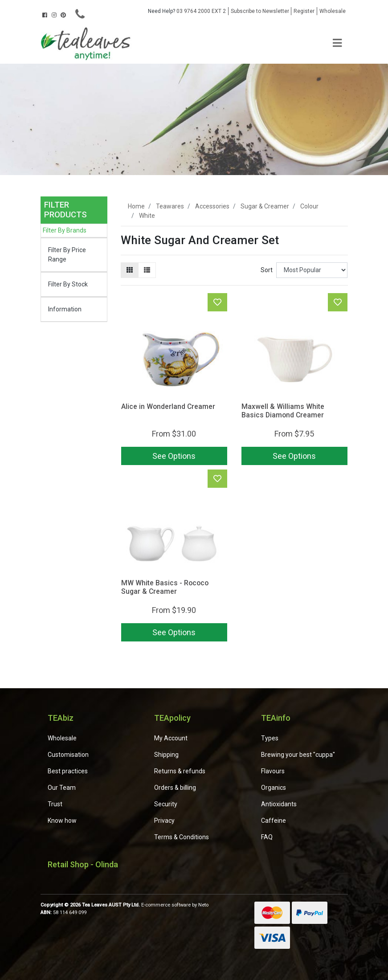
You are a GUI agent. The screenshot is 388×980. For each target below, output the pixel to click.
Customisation (68, 755)
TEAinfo (276, 718)
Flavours (273, 771)
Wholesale (333, 11)
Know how (62, 821)
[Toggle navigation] (337, 43)
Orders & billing (175, 788)
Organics (274, 788)
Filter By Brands (65, 230)
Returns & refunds (180, 771)
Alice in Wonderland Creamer (168, 406)
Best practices (68, 771)
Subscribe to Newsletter (260, 11)
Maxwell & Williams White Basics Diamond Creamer (283, 411)
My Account (171, 738)
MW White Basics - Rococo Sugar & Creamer (165, 587)
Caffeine (274, 821)
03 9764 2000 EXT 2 (187, 11)
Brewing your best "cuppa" (298, 755)
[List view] (147, 270)
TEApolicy (172, 718)
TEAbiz (61, 718)
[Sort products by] (312, 270)
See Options (174, 456)
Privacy (164, 821)
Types (270, 738)
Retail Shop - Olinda (83, 864)
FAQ (267, 837)
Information (65, 309)
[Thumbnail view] (130, 270)
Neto (203, 905)
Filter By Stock (68, 284)
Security (166, 804)
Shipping (166, 755)
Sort (267, 270)
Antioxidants (279, 804)
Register (304, 11)
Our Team (62, 788)
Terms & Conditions (182, 837)
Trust (55, 804)
